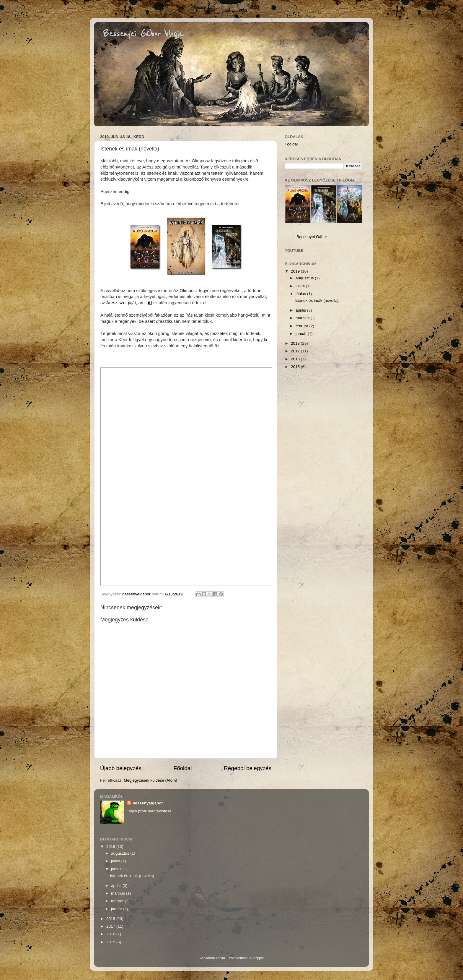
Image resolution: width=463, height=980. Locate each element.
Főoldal (183, 768)
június (301, 294)
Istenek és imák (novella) (317, 301)
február (303, 326)
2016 (296, 359)
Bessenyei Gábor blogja (144, 34)
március (303, 318)
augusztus (305, 278)
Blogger (257, 958)
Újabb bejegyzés (121, 768)
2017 (296, 351)
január (302, 334)
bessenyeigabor (148, 803)
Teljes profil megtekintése (149, 811)
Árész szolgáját (121, 303)
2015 (296, 367)
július (301, 286)
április (301, 310)
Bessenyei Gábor (312, 237)
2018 (296, 343)
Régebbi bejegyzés (248, 768)
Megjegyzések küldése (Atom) (150, 780)
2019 (296, 271)
